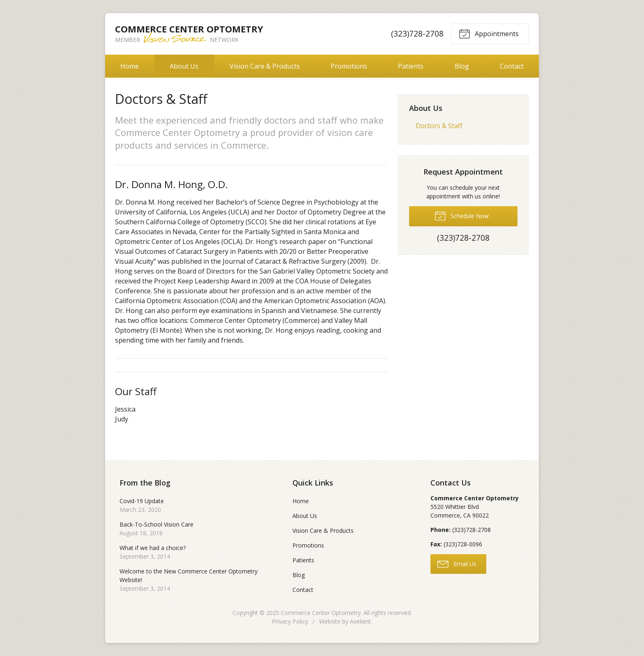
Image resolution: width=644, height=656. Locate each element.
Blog (462, 66)
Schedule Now (462, 215)
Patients (411, 66)
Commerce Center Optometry (321, 613)
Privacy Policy (290, 621)
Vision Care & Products (265, 66)
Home (130, 66)
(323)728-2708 (417, 33)
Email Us (457, 564)
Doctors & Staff (439, 126)
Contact (512, 66)
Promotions (349, 66)
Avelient (360, 621)
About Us (184, 66)
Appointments (489, 33)
